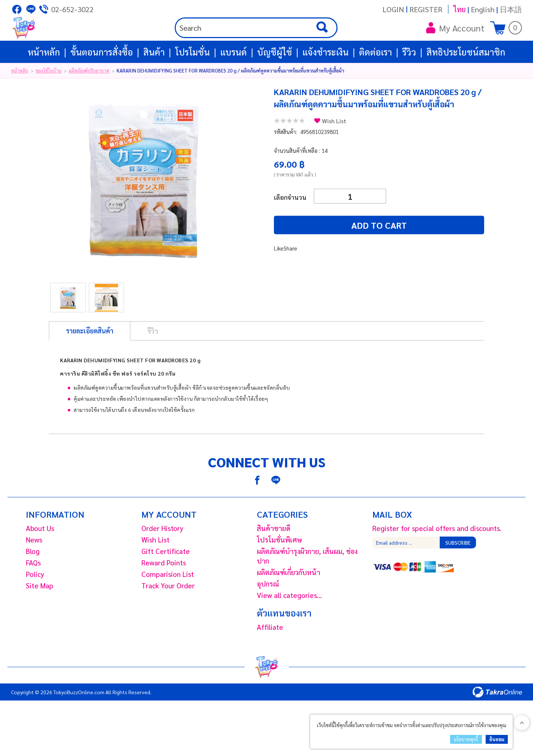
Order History (162, 554)
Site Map (40, 611)
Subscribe (458, 568)
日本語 (511, 9)
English (483, 9)
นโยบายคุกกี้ (466, 739)
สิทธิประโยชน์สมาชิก (466, 78)
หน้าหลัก (44, 78)
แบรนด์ (234, 78)
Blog (33, 577)
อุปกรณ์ (268, 609)
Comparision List (168, 600)
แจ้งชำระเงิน (326, 78)
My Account (455, 41)
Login (393, 9)
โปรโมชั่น (192, 78)
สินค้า (154, 78)
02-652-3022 (72, 9)
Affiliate (270, 653)
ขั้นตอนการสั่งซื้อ (102, 78)
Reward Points (164, 588)
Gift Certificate (166, 577)
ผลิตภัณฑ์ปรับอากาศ (89, 96)
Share (290, 274)
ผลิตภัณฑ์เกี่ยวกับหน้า (289, 598)
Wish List (334, 147)
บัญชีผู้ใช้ (275, 78)
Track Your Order (168, 611)
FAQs (33, 588)
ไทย (460, 9)
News (34, 565)
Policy (35, 600)
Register (426, 9)
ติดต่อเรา (376, 78)
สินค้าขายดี (274, 554)
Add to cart (318, 251)
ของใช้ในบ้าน (48, 96)
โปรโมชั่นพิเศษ (279, 565)
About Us (40, 554)
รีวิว (409, 78)
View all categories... (289, 621)
